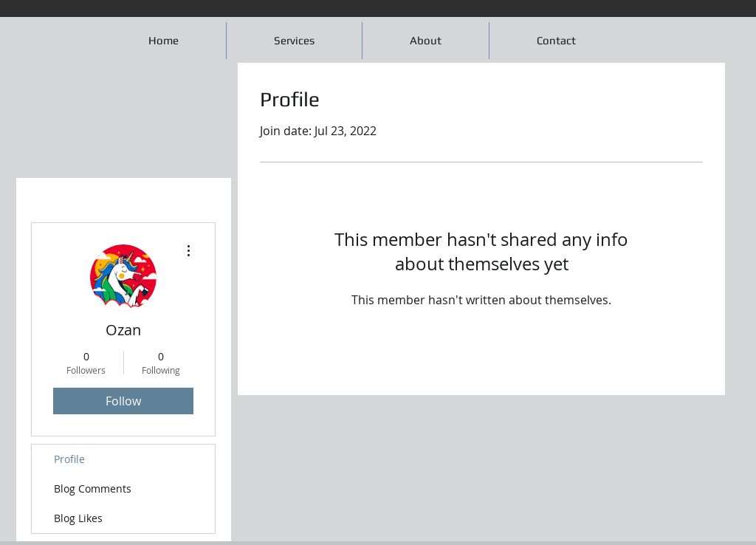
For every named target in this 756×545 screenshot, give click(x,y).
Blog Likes (78, 518)
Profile (69, 459)
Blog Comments (93, 489)
